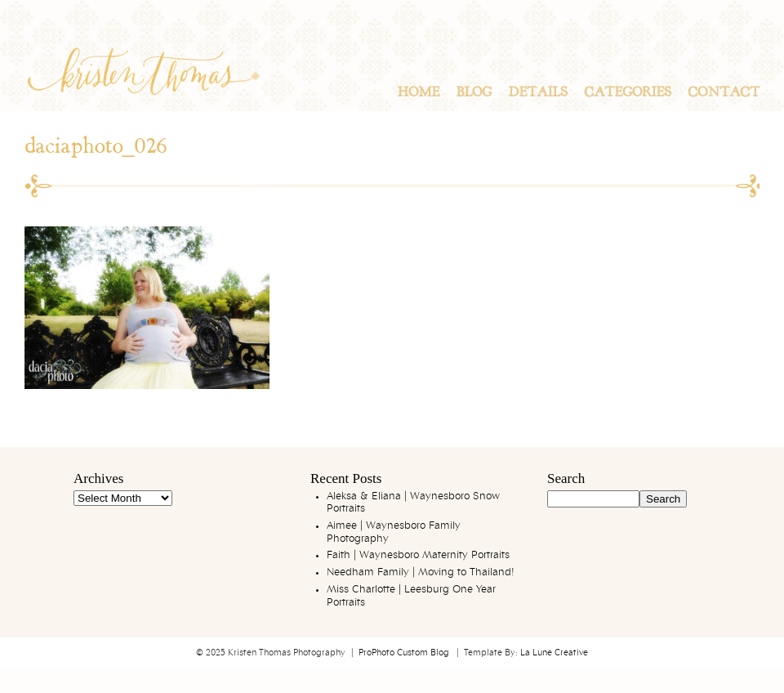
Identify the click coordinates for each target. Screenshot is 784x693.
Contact (724, 92)
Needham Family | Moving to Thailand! (421, 572)
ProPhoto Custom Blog (404, 653)
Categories (628, 92)
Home (418, 92)
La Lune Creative (554, 653)
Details (538, 92)
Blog (474, 92)
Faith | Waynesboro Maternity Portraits (418, 555)
